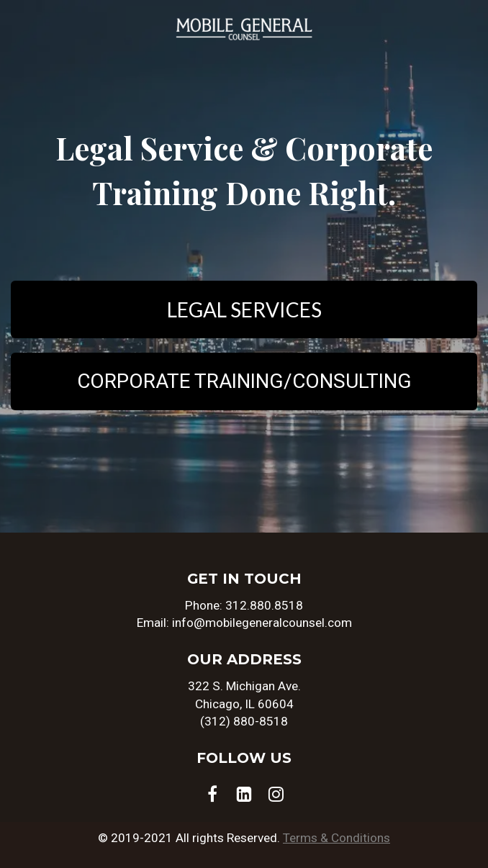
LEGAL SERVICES (244, 309)
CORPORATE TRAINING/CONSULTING (244, 381)
